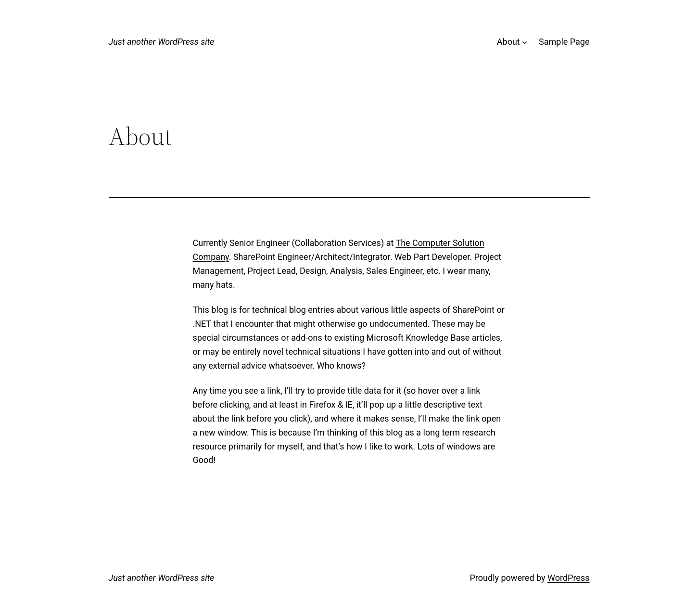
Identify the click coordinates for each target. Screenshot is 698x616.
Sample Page (564, 42)
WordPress (568, 578)
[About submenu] (525, 42)
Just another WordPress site (162, 42)
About (508, 42)
